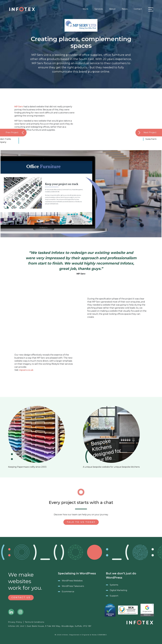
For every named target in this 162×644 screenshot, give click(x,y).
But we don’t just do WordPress (121, 576)
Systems (114, 585)
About (112, 9)
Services (99, 9)
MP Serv (19, 107)
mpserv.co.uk (26, 370)
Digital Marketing (118, 590)
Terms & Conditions (34, 622)
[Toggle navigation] (150, 9)
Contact (138, 9)
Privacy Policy (15, 622)
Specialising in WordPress (77, 573)
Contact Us (21, 598)
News (125, 9)
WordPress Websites (72, 581)
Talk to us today (81, 522)
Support (114, 596)
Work (85, 9)
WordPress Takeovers (73, 586)
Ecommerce (68, 592)
